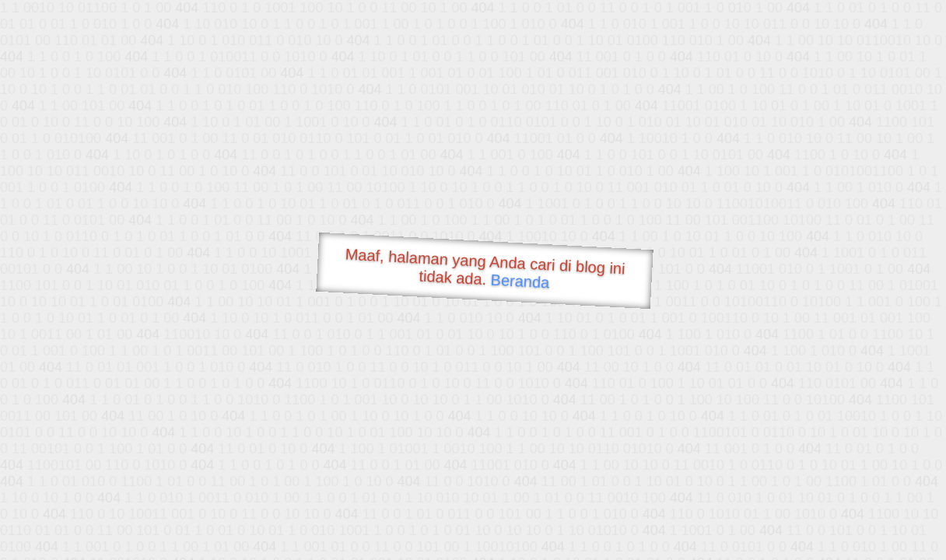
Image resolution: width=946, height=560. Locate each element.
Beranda (520, 281)
